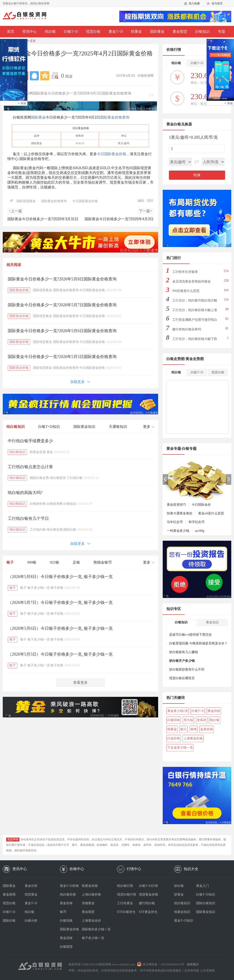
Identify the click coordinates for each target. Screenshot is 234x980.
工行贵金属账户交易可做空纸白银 (195, 321)
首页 (11, 31)
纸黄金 (136, 31)
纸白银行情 (125, 886)
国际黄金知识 (84, 427)
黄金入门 (202, 886)
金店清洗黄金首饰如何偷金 (191, 281)
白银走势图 (175, 359)
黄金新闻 (9, 894)
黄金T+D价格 (69, 886)
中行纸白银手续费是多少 (30, 441)
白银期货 (66, 947)
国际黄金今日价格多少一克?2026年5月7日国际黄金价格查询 (62, 305)
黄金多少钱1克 (178, 711)
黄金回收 (214, 711)
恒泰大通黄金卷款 (180, 513)
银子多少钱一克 (39, 588)
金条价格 (207, 729)
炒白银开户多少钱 (182, 661)
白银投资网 (55, 504)
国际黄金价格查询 (115, 117)
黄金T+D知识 (184, 921)
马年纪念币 (175, 522)
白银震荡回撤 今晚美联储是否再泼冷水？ (198, 643)
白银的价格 (38, 504)
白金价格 (174, 738)
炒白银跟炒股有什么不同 (187, 669)
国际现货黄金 (26, 201)
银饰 (194, 729)
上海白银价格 (91, 894)
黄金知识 (212, 622)
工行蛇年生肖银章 (185, 272)
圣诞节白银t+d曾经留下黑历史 (190, 635)
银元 (183, 729)
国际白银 (70, 530)
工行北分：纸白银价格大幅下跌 (195, 339)
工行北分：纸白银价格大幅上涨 (195, 310)
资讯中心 (29, 31)
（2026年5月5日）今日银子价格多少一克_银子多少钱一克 (60, 654)
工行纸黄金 (125, 903)
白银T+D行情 (148, 886)
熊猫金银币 (103, 562)
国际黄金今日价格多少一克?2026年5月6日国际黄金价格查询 (62, 331)
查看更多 (80, 683)
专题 (221, 31)
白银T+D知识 (49, 427)
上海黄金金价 (91, 921)
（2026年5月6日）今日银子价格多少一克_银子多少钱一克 (60, 628)
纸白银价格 (68, 894)
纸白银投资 (58, 478)
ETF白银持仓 (126, 912)
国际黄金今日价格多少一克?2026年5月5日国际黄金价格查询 (62, 357)
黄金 (50, 452)
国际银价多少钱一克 (93, 929)
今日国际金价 (201, 505)
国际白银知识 (206, 903)
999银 (32, 562)
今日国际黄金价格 (112, 154)
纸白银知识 (16, 427)
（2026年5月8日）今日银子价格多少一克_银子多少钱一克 (60, 577)
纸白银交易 (55, 530)
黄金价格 (83, 128)
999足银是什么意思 (186, 291)
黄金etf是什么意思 (211, 513)
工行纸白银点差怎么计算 (30, 467)
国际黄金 (157, 31)
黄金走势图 (195, 359)
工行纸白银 (74, 478)
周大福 (188, 720)
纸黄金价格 (90, 886)
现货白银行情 (127, 894)
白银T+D (71, 31)
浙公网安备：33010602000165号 (163, 964)
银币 (63, 912)
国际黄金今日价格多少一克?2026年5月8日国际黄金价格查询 (62, 279)
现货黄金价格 (149, 894)
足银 (76, 562)
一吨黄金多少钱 (178, 531)
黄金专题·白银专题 (181, 449)
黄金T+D (116, 31)
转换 (197, 175)
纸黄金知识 (182, 912)
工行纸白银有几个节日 (28, 519)
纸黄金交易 (38, 452)
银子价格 (57, 588)
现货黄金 (31, 894)
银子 (10, 562)
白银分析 (31, 921)
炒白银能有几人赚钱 (183, 652)
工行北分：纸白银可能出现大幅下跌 (195, 302)
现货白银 (93, 31)
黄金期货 (180, 31)
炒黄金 (179, 894)
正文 (33, 41)
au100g (200, 531)
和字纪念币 (197, 522)
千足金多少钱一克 (180, 748)
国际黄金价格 (19, 290)
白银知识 (202, 31)
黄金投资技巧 (176, 505)
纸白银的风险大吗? (25, 493)
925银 (55, 562)
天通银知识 (118, 427)
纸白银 (50, 31)
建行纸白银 (147, 903)
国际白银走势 (39, 478)
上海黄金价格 (193, 738)
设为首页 (217, 3)
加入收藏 (194, 3)
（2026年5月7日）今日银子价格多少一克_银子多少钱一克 (60, 603)
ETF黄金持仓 (148, 912)
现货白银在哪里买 (182, 678)
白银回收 (174, 720)
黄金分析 (31, 886)
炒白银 (179, 886)
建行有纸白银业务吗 (187, 329)
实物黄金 (88, 903)
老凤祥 (202, 720)
